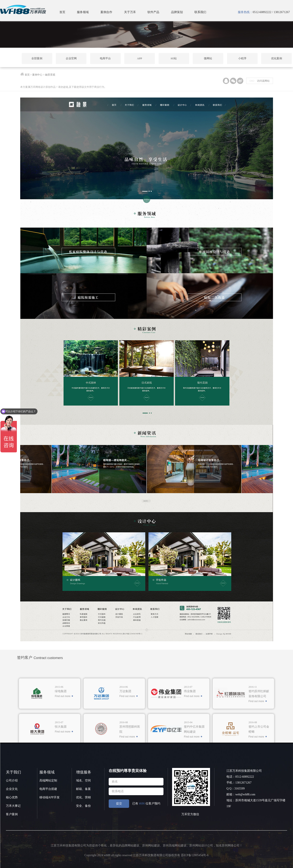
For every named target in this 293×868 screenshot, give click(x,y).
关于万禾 (130, 12)
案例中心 (37, 75)
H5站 (174, 58)
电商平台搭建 (48, 789)
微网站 (208, 58)
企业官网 (71, 58)
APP (140, 58)
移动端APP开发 (50, 797)
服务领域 (83, 12)
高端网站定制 (48, 781)
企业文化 (12, 789)
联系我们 (200, 12)
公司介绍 (12, 781)
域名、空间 (83, 781)
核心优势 (12, 797)
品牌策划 (177, 12)
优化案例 (277, 58)
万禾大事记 (13, 806)
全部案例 (37, 58)
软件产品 (153, 12)
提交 (119, 804)
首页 (62, 12)
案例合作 (106, 12)
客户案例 (12, 814)
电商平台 (105, 58)
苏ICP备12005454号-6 (195, 855)
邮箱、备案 (83, 789)
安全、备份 (83, 806)
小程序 (242, 58)
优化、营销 (83, 797)
